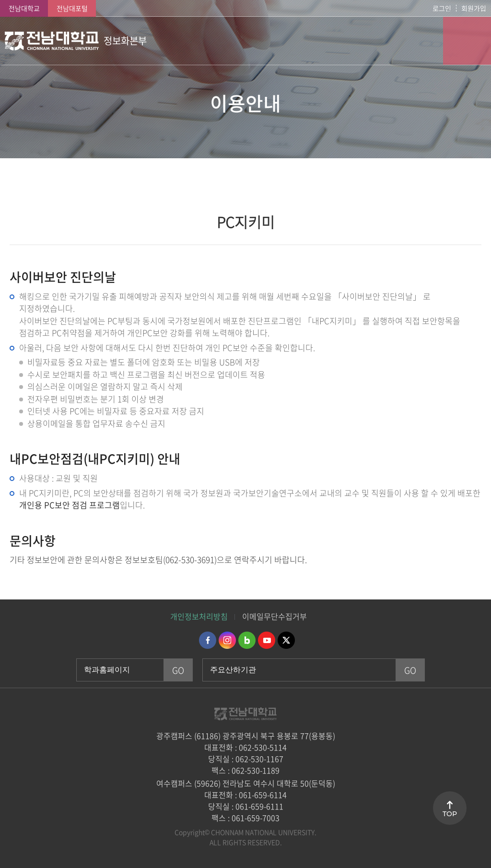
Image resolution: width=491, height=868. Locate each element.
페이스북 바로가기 (208, 640)
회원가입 (474, 8)
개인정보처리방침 (199, 616)
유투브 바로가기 (267, 640)
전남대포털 (72, 8)
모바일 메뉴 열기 (467, 41)
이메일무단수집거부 (275, 616)
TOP (450, 814)
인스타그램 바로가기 (227, 640)
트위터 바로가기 (286, 640)
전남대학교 (24, 8)
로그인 (442, 8)
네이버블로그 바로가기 (247, 640)
